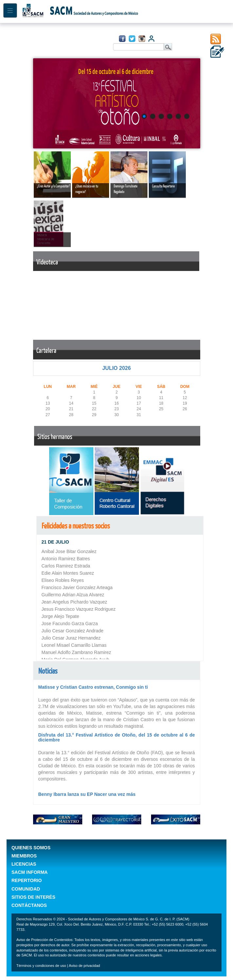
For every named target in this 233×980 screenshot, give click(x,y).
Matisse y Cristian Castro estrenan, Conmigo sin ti (93, 687)
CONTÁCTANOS (29, 905)
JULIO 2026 (116, 368)
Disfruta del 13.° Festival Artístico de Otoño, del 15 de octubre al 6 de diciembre (117, 737)
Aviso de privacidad (84, 966)
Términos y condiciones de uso (42, 966)
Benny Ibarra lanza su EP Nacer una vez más (87, 794)
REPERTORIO (27, 880)
